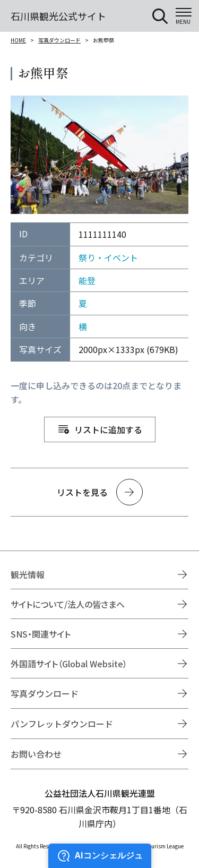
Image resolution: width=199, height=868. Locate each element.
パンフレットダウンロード (62, 724)
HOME (18, 40)
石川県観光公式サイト (58, 16)
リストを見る (82, 492)
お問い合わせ (36, 754)
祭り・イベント (108, 257)
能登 (87, 280)
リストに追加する (108, 429)
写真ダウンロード (59, 40)
